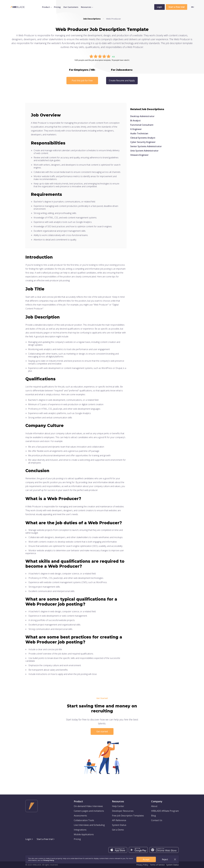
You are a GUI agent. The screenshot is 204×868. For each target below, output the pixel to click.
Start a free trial (45, 839)
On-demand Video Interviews (88, 806)
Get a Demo (118, 830)
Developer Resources (123, 811)
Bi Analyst (135, 121)
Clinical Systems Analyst (143, 138)
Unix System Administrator (144, 151)
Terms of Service (157, 865)
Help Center (118, 806)
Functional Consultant (142, 125)
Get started (102, 731)
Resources (86, 7)
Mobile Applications (84, 834)
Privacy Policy (142, 865)
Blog (154, 816)
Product (46, 7)
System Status (119, 825)
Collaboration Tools (84, 820)
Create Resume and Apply (122, 80)
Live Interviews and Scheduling (89, 825)
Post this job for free (82, 80)
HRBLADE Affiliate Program (165, 811)
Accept (146, 859)
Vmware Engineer (139, 155)
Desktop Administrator (142, 116)
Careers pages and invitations (89, 811)
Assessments (80, 816)
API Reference (119, 820)
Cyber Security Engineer (143, 142)
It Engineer (136, 129)
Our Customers (71, 7)
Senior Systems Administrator (146, 146)
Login (159, 7)
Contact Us (157, 820)
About (154, 806)
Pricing (57, 7)
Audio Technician (139, 133)
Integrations (80, 830)
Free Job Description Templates (128, 816)
